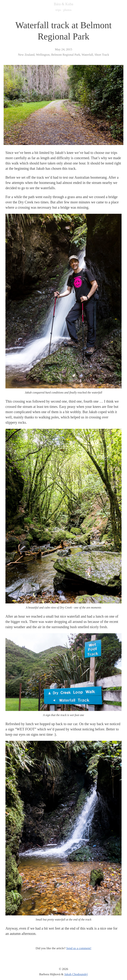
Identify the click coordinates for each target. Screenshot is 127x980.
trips (58, 10)
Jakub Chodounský (76, 974)
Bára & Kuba (64, 4)
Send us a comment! (79, 948)
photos (67, 10)
